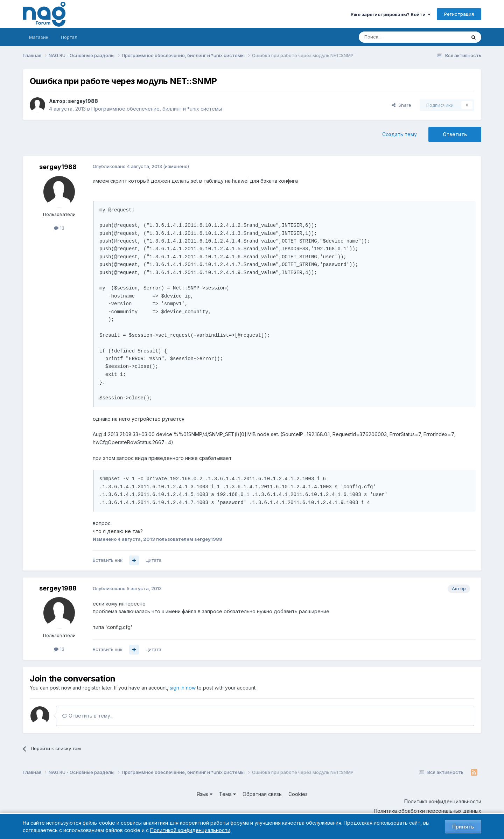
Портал (69, 37)
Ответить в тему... (88, 716)
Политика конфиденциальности (443, 801)
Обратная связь (262, 794)
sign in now (183, 688)
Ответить (455, 134)
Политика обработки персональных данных (428, 811)
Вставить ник (108, 560)
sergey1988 (83, 101)
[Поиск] (393, 37)
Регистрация (459, 14)
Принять (463, 827)
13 (59, 228)
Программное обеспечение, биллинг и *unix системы (157, 109)
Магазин (39, 37)
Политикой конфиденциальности (190, 830)
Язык (205, 794)
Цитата (153, 560)
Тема (227, 794)
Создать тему (400, 134)
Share (401, 105)
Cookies (298, 794)
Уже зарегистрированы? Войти (390, 14)
